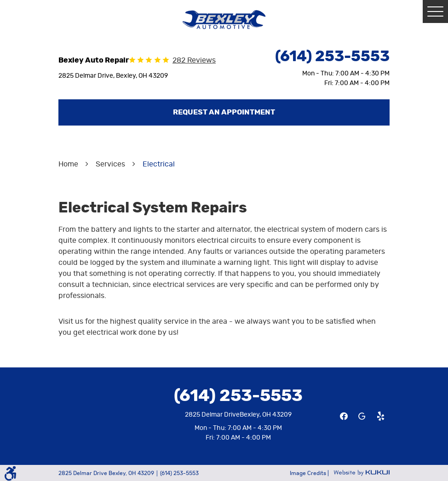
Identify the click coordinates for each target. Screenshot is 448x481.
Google (362, 416)
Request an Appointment (224, 112)
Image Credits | (310, 473)
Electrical (159, 164)
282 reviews (194, 60)
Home (68, 164)
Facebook (344, 416)
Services (110, 164)
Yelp (380, 416)
